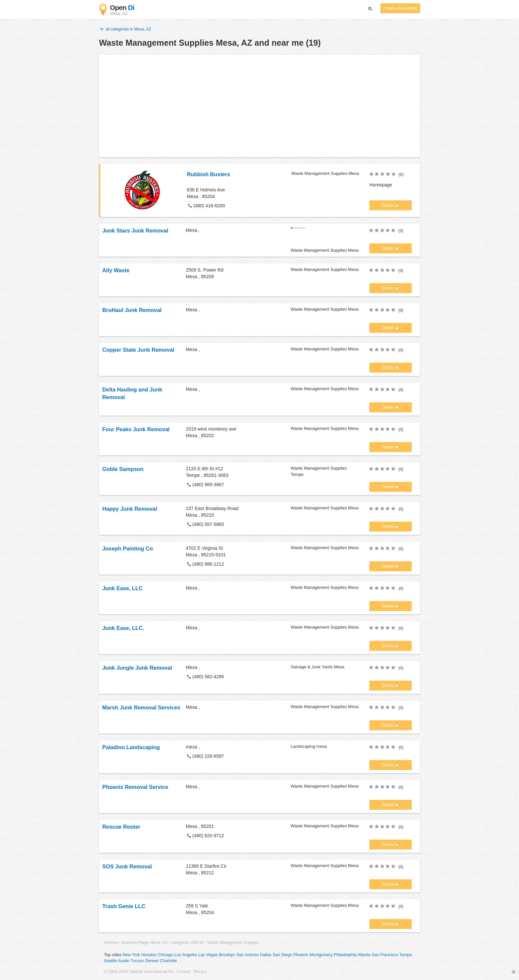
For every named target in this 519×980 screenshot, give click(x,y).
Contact (184, 972)
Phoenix (301, 955)
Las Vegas (208, 955)
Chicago (165, 955)
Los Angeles (186, 955)
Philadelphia (345, 955)
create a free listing (400, 8)
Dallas (266, 955)
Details (389, 205)
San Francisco (385, 955)
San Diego (283, 955)
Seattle (110, 961)
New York (131, 955)
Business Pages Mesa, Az (144, 943)
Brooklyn (227, 955)
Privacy (200, 972)
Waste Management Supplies (233, 943)
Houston (149, 955)
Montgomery (321, 955)
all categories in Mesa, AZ (125, 29)
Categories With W (187, 943)
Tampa (406, 955)
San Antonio (248, 955)
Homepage (381, 185)
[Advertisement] (259, 106)
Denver (152, 961)
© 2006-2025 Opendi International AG (139, 972)
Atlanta (364, 955)
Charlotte (168, 961)
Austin (124, 961)
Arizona (111, 943)
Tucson (137, 961)
